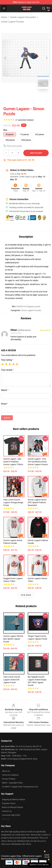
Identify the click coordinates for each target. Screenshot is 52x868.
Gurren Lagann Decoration (23, 17)
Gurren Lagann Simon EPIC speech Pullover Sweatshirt (37, 502)
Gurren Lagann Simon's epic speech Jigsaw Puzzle (13, 639)
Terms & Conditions (10, 775)
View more (26, 595)
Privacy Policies (9, 779)
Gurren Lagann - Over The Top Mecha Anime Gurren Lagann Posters (38, 462)
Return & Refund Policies (12, 807)
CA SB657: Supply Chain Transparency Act (20, 787)
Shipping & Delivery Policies (14, 799)
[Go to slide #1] (19, 97)
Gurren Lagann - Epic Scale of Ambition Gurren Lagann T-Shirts (13, 462)
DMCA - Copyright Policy (12, 783)
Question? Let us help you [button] (39, 865)
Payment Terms (9, 803)
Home (4, 17)
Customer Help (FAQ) (11, 815)
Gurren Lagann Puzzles (12, 22)
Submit (7, 418)
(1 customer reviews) (25, 120)
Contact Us (7, 811)
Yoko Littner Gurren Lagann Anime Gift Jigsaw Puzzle (12, 680)
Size (5, 130)
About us (6, 771)
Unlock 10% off (47, 856)
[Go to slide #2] (33, 97)
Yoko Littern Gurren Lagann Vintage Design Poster (13, 502)
